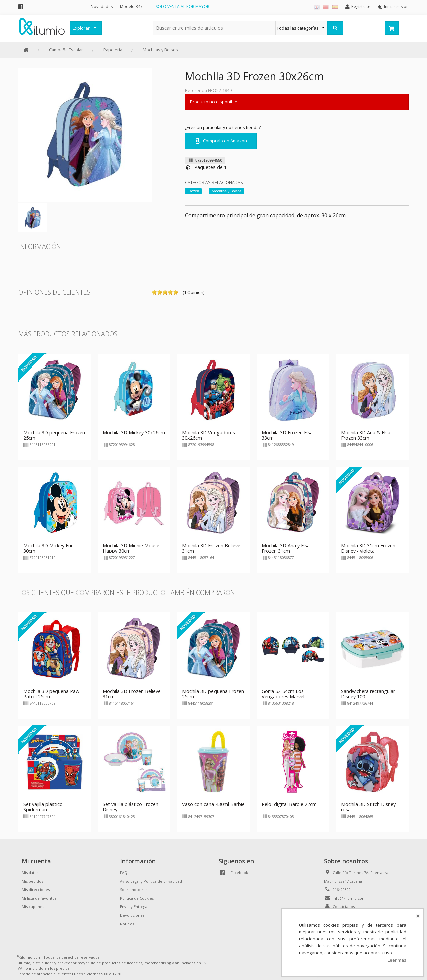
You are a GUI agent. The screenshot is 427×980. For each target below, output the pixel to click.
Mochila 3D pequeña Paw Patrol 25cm (51, 694)
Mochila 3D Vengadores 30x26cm (208, 435)
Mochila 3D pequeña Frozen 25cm (54, 435)
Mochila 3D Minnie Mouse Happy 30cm (131, 548)
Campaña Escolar (66, 50)
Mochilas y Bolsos (160, 50)
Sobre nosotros (134, 889)
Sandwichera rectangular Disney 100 (368, 694)
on (154, 292)
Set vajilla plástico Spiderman (43, 807)
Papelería (113, 50)
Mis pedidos (32, 881)
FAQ (124, 872)
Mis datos (30, 872)
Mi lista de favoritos (39, 898)
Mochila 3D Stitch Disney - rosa (370, 807)
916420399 (342, 889)
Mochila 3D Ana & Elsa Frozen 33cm (366, 435)
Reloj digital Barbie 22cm (289, 804)
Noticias (127, 924)
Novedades (102, 7)
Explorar (81, 28)
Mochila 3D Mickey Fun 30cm (49, 548)
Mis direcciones (36, 889)
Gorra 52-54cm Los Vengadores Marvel (283, 694)
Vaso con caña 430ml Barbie (213, 804)
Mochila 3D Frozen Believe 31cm (211, 548)
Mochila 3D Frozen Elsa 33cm (287, 435)
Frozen (193, 191)
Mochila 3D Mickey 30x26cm (134, 432)
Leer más (397, 960)
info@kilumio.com (349, 898)
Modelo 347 (131, 7)
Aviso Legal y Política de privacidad (151, 881)
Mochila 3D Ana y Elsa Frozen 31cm (286, 548)
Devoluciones (132, 915)
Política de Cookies (137, 898)
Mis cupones (33, 906)
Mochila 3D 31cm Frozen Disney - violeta (368, 548)
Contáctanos (344, 906)
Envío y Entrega (134, 906)
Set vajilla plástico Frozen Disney (131, 807)
